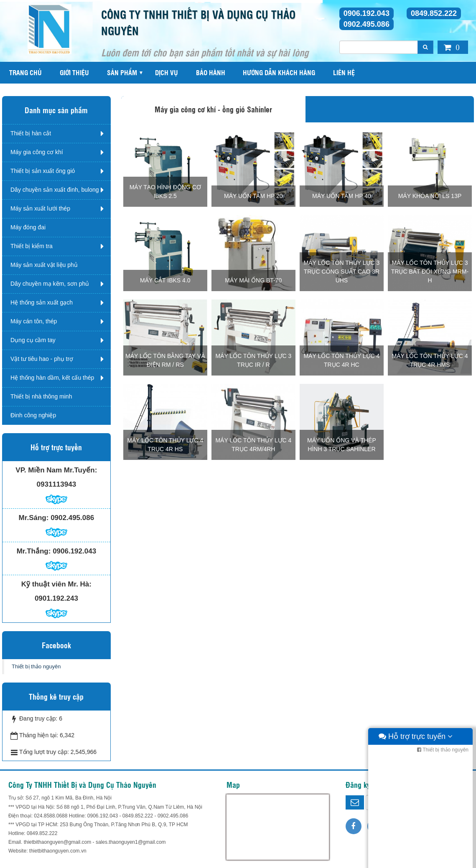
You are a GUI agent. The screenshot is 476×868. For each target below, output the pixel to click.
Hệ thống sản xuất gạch (42, 302)
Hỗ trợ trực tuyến (416, 860)
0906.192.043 (367, 13)
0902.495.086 (367, 24)
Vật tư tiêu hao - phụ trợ (42, 359)
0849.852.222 (434, 13)
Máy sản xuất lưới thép (40, 208)
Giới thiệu (74, 72)
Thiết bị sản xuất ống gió (43, 171)
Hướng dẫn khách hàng (279, 72)
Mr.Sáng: (34, 518)
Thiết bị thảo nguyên (36, 666)
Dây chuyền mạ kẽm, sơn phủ (50, 284)
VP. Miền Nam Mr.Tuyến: (56, 470)
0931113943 (57, 484)
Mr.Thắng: (34, 551)
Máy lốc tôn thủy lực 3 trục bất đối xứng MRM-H (430, 272)
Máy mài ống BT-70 (253, 280)
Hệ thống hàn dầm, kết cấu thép (52, 378)
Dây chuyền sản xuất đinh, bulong (55, 190)
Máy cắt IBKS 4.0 (165, 280)
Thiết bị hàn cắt (31, 133)
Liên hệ (344, 72)
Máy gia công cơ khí (37, 152)
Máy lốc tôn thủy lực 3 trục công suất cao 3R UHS (341, 272)
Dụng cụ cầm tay (33, 340)
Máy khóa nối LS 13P (430, 196)
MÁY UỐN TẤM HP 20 (253, 196)
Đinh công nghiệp (33, 415)
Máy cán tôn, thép (34, 321)
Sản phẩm (122, 72)
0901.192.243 (56, 598)
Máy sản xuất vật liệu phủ (44, 265)
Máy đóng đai (28, 227)
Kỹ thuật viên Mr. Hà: (56, 584)
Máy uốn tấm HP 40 (342, 196)
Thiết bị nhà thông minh (41, 396)
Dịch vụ (167, 72)
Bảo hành (211, 72)
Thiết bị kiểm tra (32, 246)
